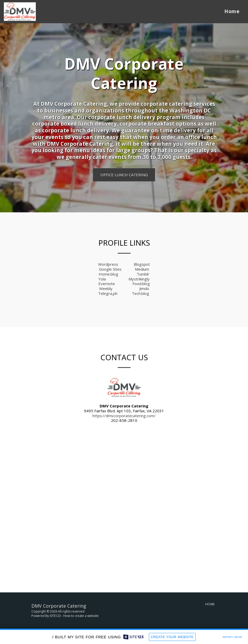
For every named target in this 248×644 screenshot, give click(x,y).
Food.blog (141, 284)
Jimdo (144, 288)
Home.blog (108, 274)
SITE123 (55, 616)
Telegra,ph (108, 293)
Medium (142, 269)
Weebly (106, 288)
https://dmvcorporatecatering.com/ (124, 416)
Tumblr (143, 274)
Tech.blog (140, 293)
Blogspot (142, 264)
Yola (102, 279)
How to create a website (81, 616)
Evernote (107, 284)
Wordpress (108, 264)
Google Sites (110, 269)
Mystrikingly (139, 279)
